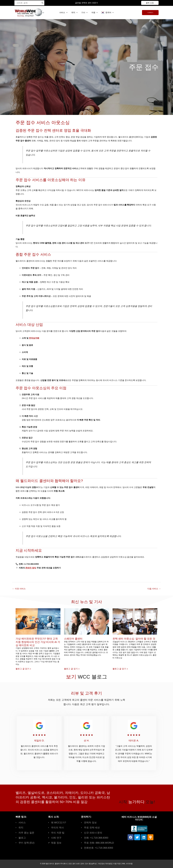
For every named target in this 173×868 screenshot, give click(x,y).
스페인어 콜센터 (73, 639)
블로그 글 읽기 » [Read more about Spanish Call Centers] (72, 669)
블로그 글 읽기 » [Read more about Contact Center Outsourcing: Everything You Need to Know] (120, 669)
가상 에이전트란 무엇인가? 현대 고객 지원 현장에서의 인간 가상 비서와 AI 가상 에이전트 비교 (38, 642)
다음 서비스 (154, 589)
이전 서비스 (19, 589)
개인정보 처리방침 (105, 864)
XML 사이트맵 (127, 864)
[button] (150, 3)
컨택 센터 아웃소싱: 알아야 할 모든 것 (134, 639)
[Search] (43, 3)
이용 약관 (117, 864)
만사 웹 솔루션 (91, 864)
